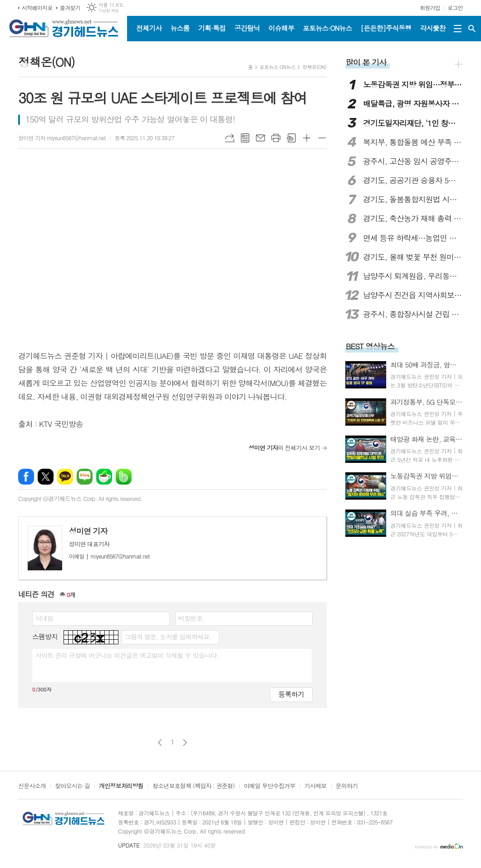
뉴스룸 (180, 28)
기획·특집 (212, 28)
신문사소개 (32, 786)
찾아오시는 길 (72, 786)
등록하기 (291, 694)
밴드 (124, 477)
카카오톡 (65, 477)
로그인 (455, 7)
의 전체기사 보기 (284, 448)
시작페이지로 (37, 7)
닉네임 (44, 618)
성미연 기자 (88, 531)
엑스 (46, 477)
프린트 (276, 138)
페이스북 (26, 477)
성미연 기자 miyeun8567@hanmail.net (62, 138)
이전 (160, 743)
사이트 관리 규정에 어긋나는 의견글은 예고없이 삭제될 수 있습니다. (127, 655)
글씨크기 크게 (307, 138)
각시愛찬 (433, 28)
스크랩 (291, 138)
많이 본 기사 (366, 62)
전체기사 (149, 28)
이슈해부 (281, 28)
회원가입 (430, 7)
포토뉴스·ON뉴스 (327, 28)
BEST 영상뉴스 (370, 346)
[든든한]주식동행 (386, 28)
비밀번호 (190, 618)
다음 (185, 743)
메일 (260, 138)
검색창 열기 (472, 29)
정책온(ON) (314, 67)
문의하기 (347, 786)
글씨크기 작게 (322, 138)
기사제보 (316, 786)
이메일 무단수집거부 (270, 786)
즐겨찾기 (70, 7)
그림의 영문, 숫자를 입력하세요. (168, 637)
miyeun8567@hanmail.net (109, 556)
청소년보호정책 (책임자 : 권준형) (194, 786)
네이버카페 (104, 477)
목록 (245, 138)
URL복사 (230, 138)
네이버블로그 (85, 477)
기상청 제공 (109, 11)
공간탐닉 (247, 28)
